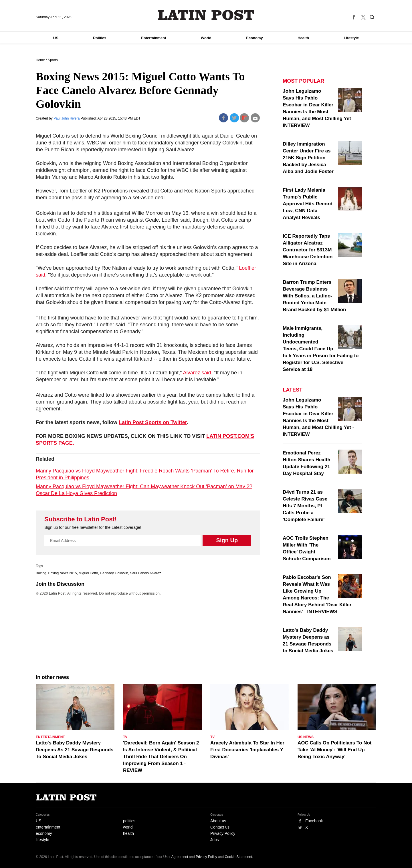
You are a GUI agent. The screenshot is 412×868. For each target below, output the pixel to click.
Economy (254, 38)
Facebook (314, 821)
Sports (53, 60)
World (206, 38)
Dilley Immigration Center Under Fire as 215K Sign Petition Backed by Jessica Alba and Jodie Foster (308, 158)
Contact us (220, 827)
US (56, 38)
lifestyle (42, 840)
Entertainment (153, 38)
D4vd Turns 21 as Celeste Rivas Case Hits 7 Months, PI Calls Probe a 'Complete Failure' (305, 506)
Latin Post (206, 15)
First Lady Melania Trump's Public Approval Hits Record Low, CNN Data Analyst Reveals (308, 204)
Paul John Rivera (67, 118)
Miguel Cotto (88, 573)
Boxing (41, 573)
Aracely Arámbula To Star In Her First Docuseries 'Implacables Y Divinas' (247, 750)
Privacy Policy (223, 833)
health (128, 833)
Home (40, 60)
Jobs (215, 840)
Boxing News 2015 (62, 573)
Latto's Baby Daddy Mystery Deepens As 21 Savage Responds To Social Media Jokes (75, 750)
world (128, 827)
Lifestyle (351, 38)
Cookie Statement (238, 857)
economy (44, 833)
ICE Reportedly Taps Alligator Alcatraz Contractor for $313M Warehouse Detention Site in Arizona (308, 250)
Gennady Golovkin (114, 573)
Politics (100, 38)
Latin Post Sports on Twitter (153, 422)
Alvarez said (197, 373)
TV (125, 737)
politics (129, 821)
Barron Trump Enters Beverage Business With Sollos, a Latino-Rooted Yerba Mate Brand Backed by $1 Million (314, 296)
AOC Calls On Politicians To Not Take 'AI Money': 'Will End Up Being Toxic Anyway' (335, 750)
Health (303, 38)
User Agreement (176, 857)
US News (306, 737)
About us (218, 821)
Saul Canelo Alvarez (146, 573)
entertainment (48, 827)
